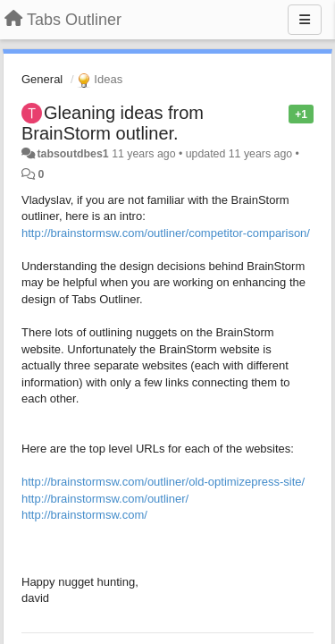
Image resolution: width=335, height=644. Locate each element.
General (42, 79)
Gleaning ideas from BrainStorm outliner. (113, 123)
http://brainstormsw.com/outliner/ (105, 499)
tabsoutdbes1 (72, 154)
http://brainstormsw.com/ (84, 515)
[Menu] (305, 20)
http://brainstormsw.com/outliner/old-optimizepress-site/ (163, 482)
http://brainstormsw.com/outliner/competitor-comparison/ (166, 233)
